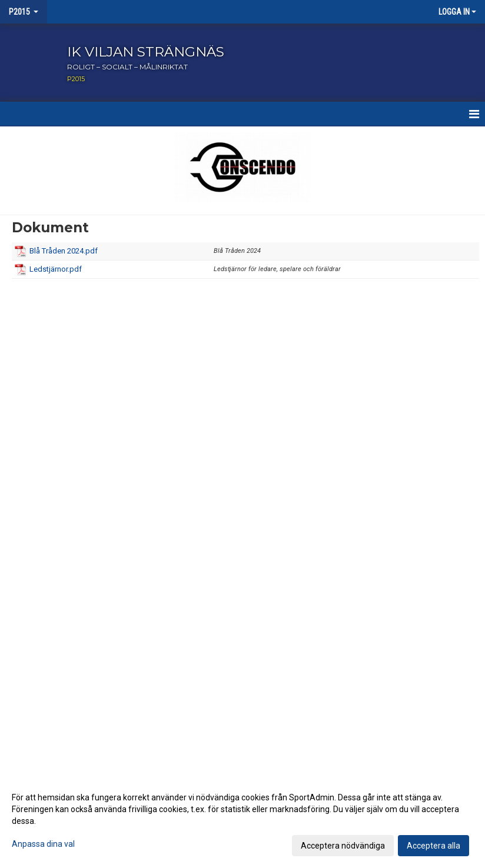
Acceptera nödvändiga (343, 846)
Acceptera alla (433, 846)
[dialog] (242, 821)
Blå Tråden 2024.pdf (64, 251)
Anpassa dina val (43, 844)
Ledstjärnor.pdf (56, 269)
